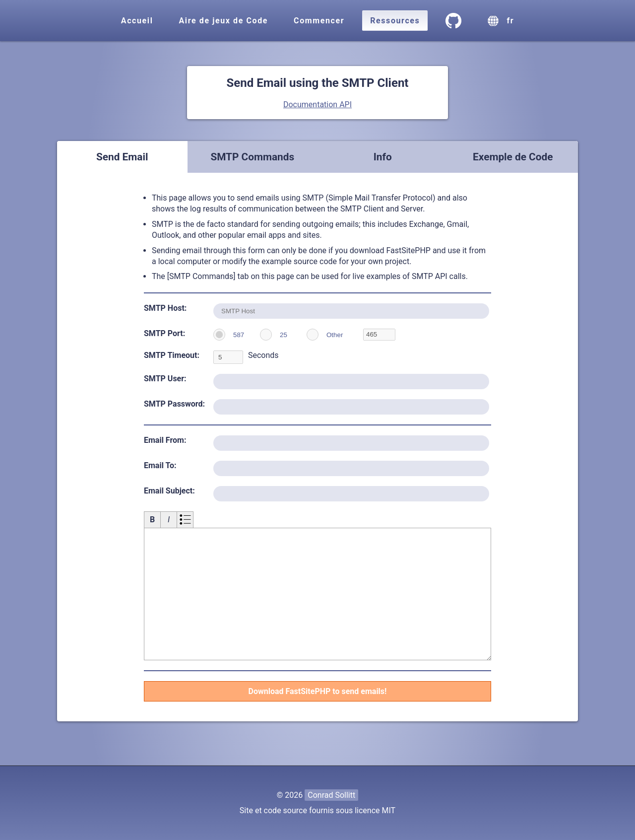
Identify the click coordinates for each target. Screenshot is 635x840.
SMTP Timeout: (172, 355)
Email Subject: (169, 491)
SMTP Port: (164, 333)
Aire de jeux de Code (224, 21)
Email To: (160, 465)
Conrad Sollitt (331, 795)
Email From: (165, 440)
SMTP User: (165, 379)
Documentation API (317, 105)
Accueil (137, 21)
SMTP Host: (165, 308)
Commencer (319, 21)
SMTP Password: (174, 404)
